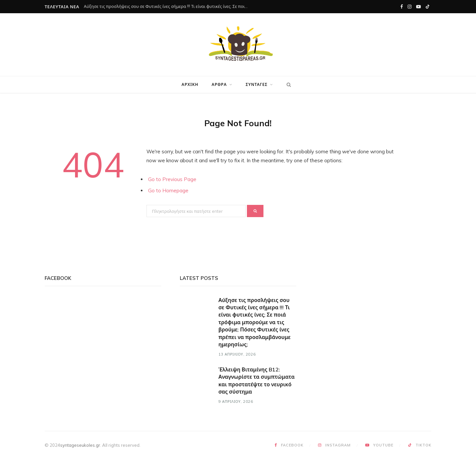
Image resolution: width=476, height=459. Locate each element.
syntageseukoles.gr (80, 445)
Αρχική (190, 84)
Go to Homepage (168, 191)
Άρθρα (219, 84)
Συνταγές (257, 84)
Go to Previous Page (172, 179)
